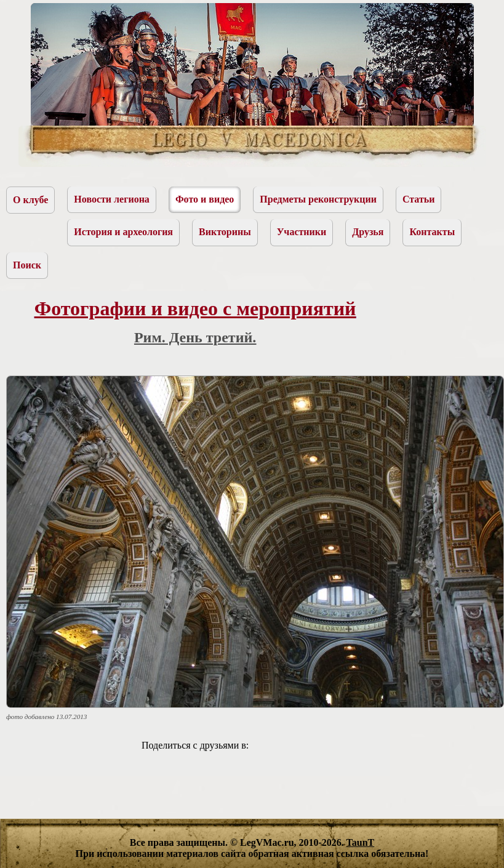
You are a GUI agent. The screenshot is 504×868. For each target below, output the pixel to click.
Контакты (432, 232)
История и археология (123, 232)
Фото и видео (205, 199)
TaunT (361, 842)
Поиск (27, 265)
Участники (302, 232)
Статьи (419, 199)
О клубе (30, 200)
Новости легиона (112, 199)
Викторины (225, 232)
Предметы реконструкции (318, 199)
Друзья (368, 232)
